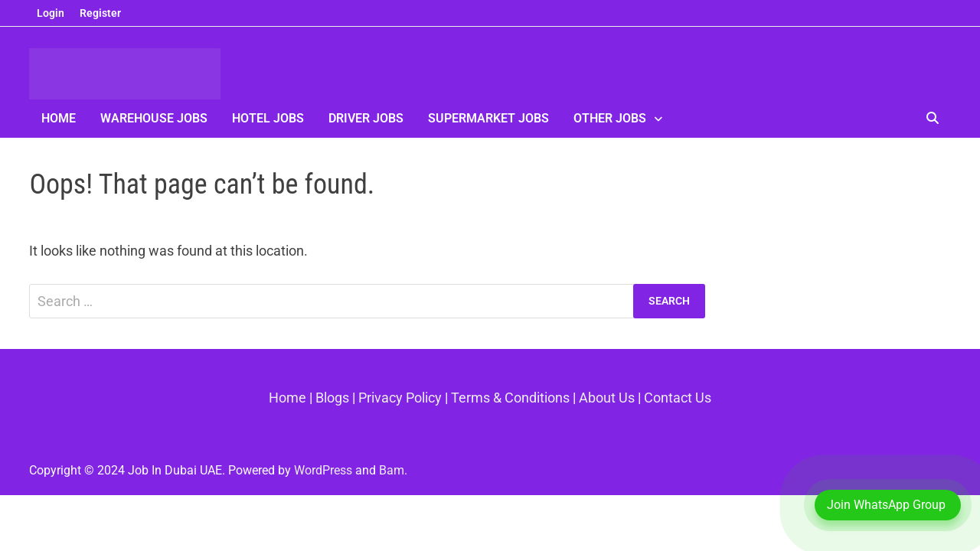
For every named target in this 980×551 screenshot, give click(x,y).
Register (100, 13)
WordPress (323, 470)
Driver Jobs (366, 118)
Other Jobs (610, 118)
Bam (392, 470)
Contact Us (678, 398)
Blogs (332, 398)
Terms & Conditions (510, 398)
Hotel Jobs (268, 118)
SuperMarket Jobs (488, 118)
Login (51, 13)
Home (59, 118)
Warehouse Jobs (154, 118)
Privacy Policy (400, 398)
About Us (607, 398)
